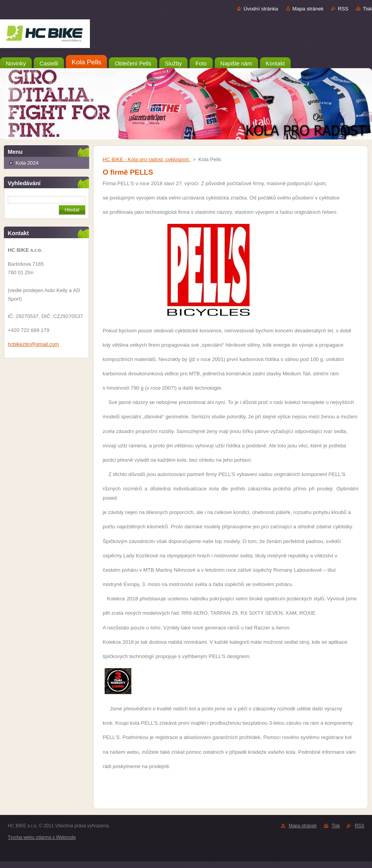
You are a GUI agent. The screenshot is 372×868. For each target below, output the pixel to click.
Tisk (367, 9)
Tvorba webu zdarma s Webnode (42, 837)
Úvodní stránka (261, 9)
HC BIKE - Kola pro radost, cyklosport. (146, 159)
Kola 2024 (27, 163)
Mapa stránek (308, 9)
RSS (343, 9)
